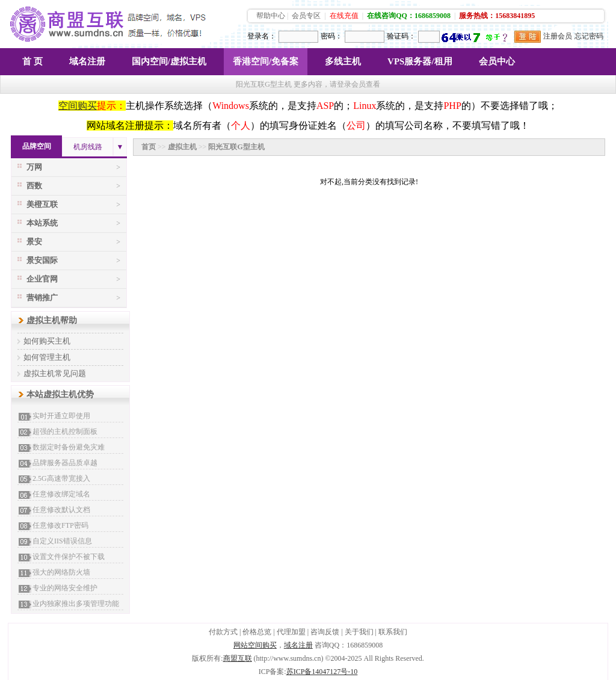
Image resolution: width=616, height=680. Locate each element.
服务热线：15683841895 (497, 16)
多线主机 (343, 61)
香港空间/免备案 (266, 61)
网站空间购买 (255, 645)
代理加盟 (291, 632)
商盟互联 (238, 658)
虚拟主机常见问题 (55, 373)
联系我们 (393, 632)
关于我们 (359, 632)
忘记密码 (589, 36)
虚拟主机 (182, 147)
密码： (331, 36)
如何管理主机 (47, 357)
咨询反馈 (325, 632)
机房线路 (88, 147)
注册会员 (558, 36)
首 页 (32, 61)
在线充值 (344, 16)
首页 (149, 147)
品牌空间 (37, 146)
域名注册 (87, 61)
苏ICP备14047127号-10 (322, 672)
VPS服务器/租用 (420, 61)
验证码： (401, 36)
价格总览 (257, 632)
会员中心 (497, 61)
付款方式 (223, 632)
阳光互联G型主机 (236, 147)
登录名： (262, 36)
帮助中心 (271, 16)
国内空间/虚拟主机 (169, 61)
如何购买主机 (47, 341)
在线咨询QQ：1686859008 (409, 16)
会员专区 (306, 16)
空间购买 (78, 106)
